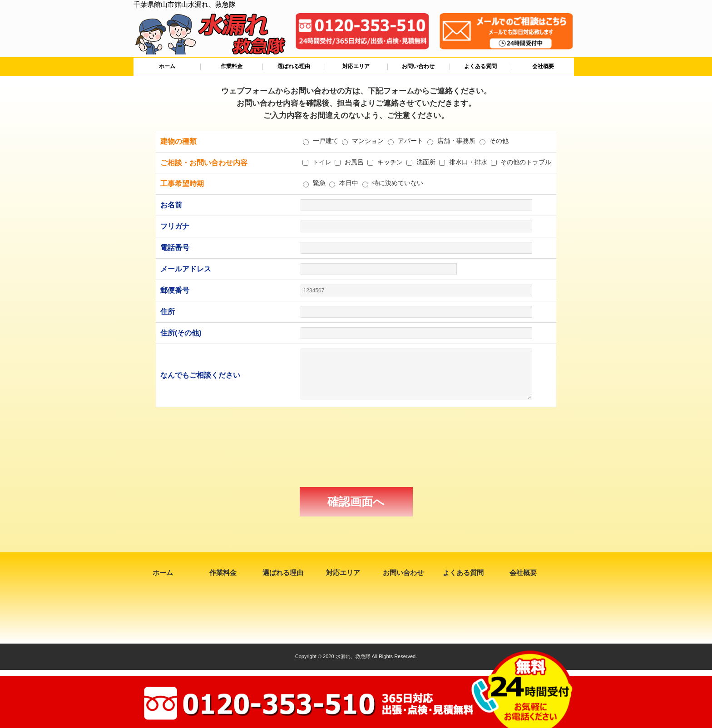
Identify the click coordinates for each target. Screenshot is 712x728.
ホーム (167, 66)
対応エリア (356, 66)
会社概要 (543, 66)
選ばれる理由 (294, 66)
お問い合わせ (418, 66)
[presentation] (356, 447)
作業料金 (232, 66)
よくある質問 (480, 66)
